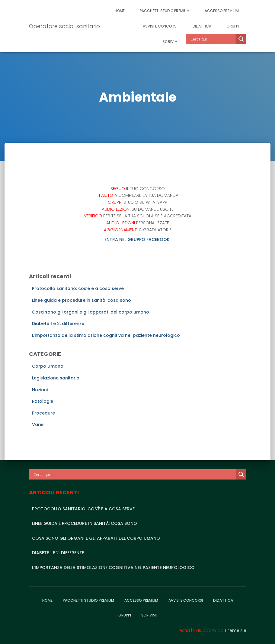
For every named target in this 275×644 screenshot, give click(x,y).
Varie (38, 424)
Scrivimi (170, 42)
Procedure (43, 413)
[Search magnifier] (241, 39)
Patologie (43, 401)
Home (120, 11)
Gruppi (233, 26)
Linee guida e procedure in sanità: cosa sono (82, 300)
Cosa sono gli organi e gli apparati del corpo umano (91, 312)
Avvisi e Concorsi (160, 26)
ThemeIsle (235, 630)
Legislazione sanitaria (56, 378)
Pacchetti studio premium (165, 11)
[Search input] (213, 39)
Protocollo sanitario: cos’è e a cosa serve (78, 288)
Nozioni (40, 390)
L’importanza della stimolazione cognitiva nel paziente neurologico (106, 335)
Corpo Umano (48, 366)
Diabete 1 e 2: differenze (58, 324)
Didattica (202, 26)
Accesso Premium (222, 11)
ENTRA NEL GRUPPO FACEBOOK (138, 239)
